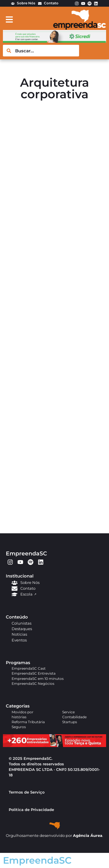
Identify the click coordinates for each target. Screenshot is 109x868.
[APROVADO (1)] (54, 746)
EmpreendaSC (26, 553)
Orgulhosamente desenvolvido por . (54, 836)
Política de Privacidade (31, 810)
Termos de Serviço (27, 792)
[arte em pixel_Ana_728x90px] (54, 41)
